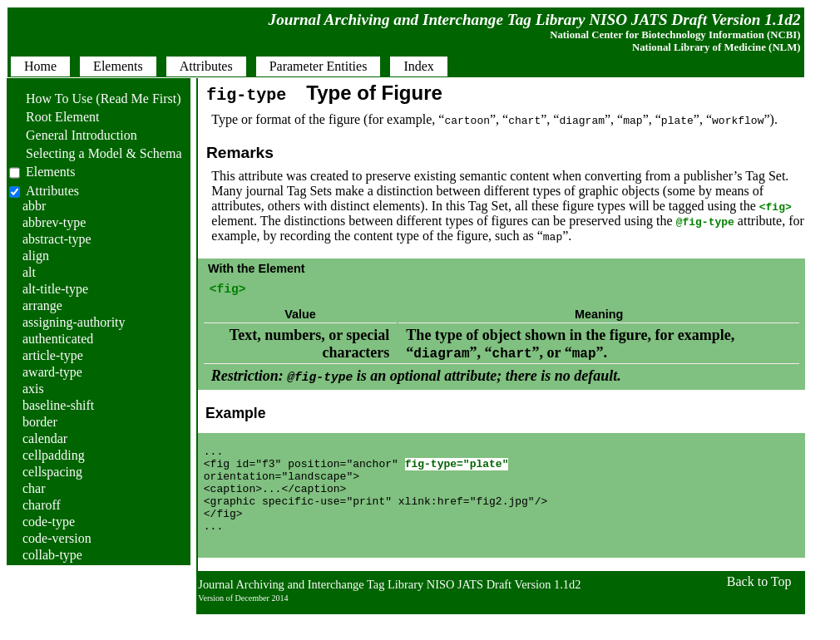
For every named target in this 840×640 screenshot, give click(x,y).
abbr (34, 206)
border (40, 422)
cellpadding (54, 455)
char (34, 488)
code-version (57, 538)
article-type (53, 355)
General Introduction (73, 135)
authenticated (58, 339)
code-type (49, 522)
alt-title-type (55, 289)
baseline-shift (58, 405)
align (36, 256)
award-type (52, 372)
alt (29, 272)
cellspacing (52, 472)
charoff (42, 505)
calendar (45, 438)
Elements (51, 172)
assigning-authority (74, 322)
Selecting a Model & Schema (96, 153)
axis (33, 389)
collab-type (52, 555)
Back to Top (759, 607)
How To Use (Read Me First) (95, 98)
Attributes (52, 191)
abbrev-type (54, 222)
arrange (42, 305)
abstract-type (57, 239)
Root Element (54, 117)
